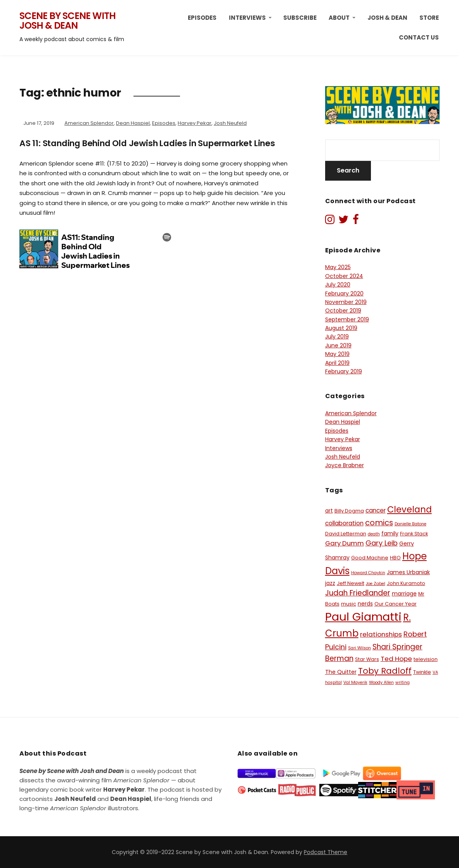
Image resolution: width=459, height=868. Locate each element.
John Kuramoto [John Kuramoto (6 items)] (406, 583)
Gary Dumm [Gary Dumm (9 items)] (345, 543)
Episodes (202, 18)
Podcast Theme (326, 852)
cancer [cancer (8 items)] (376, 510)
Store (429, 18)
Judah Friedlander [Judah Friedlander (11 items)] (358, 593)
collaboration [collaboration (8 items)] (344, 523)
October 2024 (344, 276)
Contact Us (419, 37)
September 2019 (347, 319)
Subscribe (300, 18)
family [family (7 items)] (390, 533)
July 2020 (338, 285)
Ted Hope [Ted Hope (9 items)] (396, 659)
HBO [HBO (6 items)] (395, 558)
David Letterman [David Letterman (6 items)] (346, 534)
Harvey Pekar (195, 123)
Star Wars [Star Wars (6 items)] (367, 659)
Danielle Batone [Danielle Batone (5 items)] (411, 524)
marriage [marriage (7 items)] (404, 594)
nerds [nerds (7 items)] (365, 604)
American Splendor (89, 123)
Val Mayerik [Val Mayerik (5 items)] (355, 682)
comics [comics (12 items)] (379, 523)
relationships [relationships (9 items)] (381, 634)
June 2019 (338, 345)
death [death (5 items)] (374, 534)
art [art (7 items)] (329, 511)
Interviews (247, 18)
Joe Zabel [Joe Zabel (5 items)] (376, 584)
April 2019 (337, 363)
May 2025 (338, 267)
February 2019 (344, 371)
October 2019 (343, 311)
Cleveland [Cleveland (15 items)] (410, 510)
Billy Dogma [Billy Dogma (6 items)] (349, 511)
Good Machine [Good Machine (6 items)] (370, 558)
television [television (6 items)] (426, 659)
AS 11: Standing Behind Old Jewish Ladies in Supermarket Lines (155, 143)
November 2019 (346, 302)
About (339, 18)
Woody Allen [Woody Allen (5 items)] (381, 682)
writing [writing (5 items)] (403, 682)
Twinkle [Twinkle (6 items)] (422, 672)
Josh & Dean (387, 18)
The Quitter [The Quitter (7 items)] (341, 672)
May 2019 (337, 354)
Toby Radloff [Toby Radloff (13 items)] (385, 671)
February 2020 (344, 293)
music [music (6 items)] (349, 604)
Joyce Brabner (345, 465)
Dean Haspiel (133, 123)
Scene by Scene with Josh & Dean (68, 21)
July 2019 (337, 337)
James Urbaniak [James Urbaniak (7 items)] (408, 572)
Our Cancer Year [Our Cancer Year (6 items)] (396, 604)
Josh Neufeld (230, 123)
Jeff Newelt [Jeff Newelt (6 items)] (351, 583)
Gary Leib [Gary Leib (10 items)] (382, 543)
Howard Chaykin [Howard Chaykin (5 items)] (368, 573)
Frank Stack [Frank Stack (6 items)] (414, 534)
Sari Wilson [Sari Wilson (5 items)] (359, 648)
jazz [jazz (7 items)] (330, 583)
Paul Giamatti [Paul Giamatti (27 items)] (363, 617)
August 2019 (341, 328)
